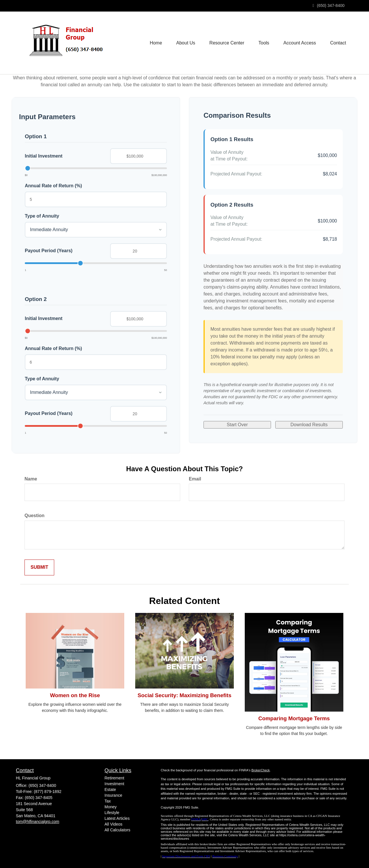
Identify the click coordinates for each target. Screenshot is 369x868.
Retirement (114, 778)
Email (195, 479)
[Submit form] (39, 567)
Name (31, 479)
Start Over (237, 425)
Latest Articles (117, 818)
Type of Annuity (42, 216)
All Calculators (117, 830)
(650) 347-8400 (328, 5)
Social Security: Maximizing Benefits (184, 695)
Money (111, 807)
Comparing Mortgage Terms (294, 718)
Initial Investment (44, 156)
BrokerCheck (261, 770)
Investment (114, 784)
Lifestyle (112, 813)
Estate (110, 790)
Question (34, 516)
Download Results (309, 425)
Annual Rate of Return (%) (53, 186)
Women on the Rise (75, 695)
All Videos (114, 824)
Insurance (113, 795)
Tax (108, 801)
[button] (185, 43)
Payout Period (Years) (49, 251)
